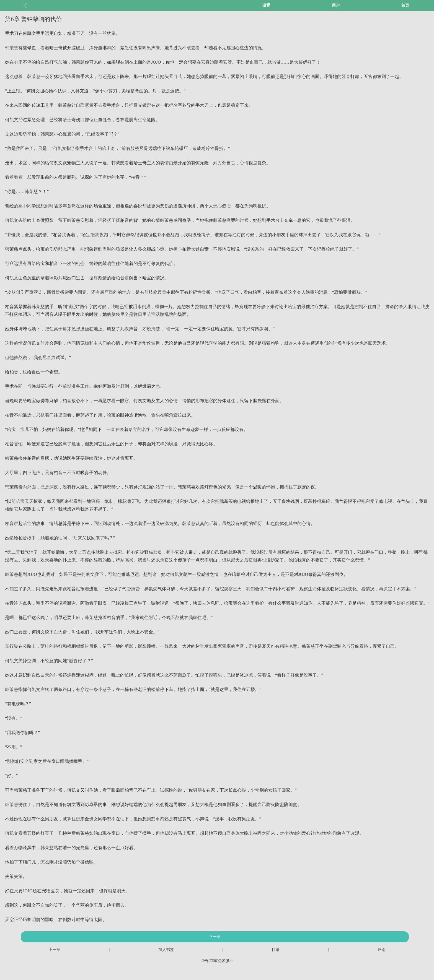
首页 (405, 5)
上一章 (55, 950)
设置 (266, 5)
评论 (381, 950)
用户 (336, 5)
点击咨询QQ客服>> (217, 961)
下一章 (215, 937)
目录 (276, 950)
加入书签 (166, 950)
